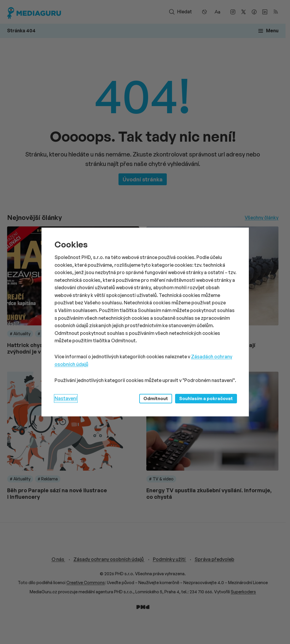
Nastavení (66, 398)
